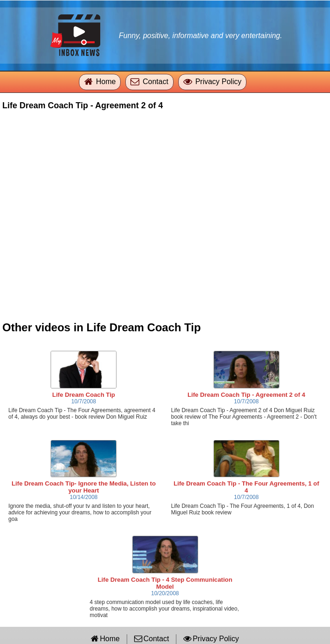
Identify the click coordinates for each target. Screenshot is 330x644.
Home (106, 82)
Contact (155, 82)
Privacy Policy (219, 82)
